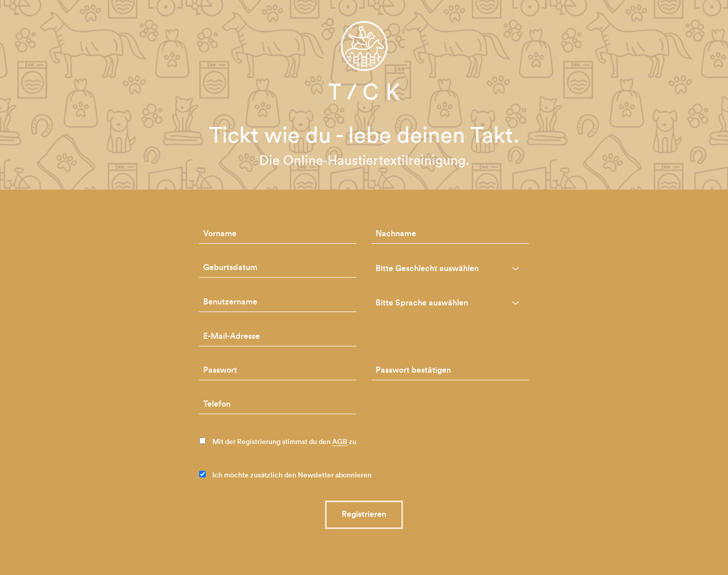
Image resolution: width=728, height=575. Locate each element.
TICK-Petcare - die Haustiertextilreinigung (364, 60)
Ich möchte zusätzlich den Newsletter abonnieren (285, 475)
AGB (340, 442)
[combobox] (450, 269)
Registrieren (364, 514)
